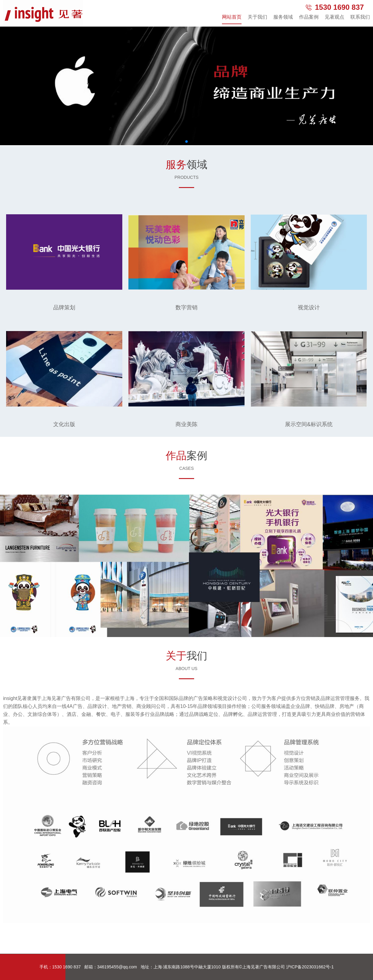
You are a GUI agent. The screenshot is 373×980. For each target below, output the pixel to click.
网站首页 (232, 17)
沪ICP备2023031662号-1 (310, 967)
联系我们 (360, 17)
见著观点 (334, 17)
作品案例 (309, 17)
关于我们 (257, 17)
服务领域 (283, 17)
